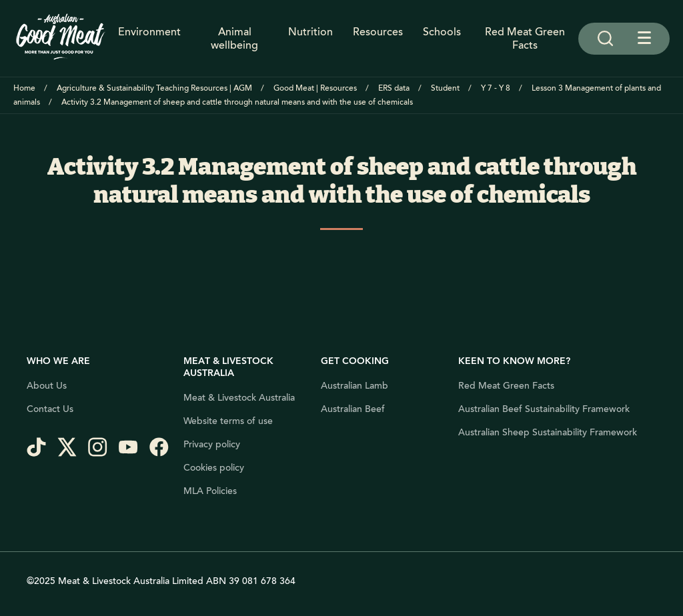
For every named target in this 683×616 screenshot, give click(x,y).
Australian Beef (353, 409)
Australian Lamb (355, 386)
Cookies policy (214, 468)
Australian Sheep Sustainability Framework (548, 433)
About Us (47, 386)
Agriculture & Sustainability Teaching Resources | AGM (154, 88)
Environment (149, 33)
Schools (442, 33)
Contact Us (50, 409)
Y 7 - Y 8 (496, 88)
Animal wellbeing (234, 39)
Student (445, 88)
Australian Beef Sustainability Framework (544, 409)
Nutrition (310, 33)
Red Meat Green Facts (525, 39)
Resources (378, 33)
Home (24, 88)
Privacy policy (212, 445)
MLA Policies (210, 491)
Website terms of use (228, 421)
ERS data (394, 88)
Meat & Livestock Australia (239, 398)
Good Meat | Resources (315, 88)
